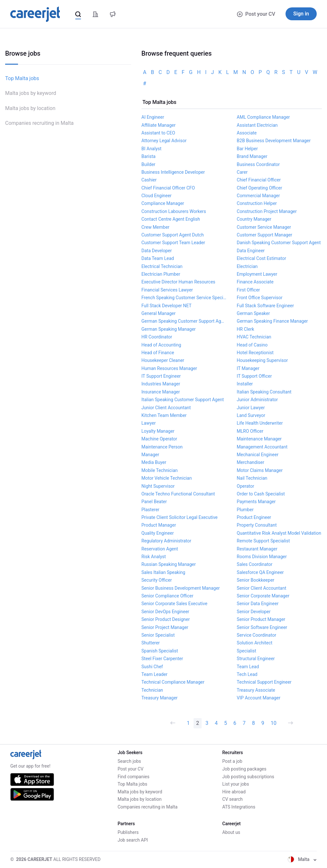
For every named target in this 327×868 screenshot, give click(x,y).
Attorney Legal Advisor (164, 141)
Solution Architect (254, 643)
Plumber (245, 510)
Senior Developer (254, 612)
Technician (152, 690)
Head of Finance (158, 353)
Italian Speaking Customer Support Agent (183, 400)
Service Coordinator (256, 635)
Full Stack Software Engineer (265, 306)
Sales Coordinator (254, 564)
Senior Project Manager (165, 627)
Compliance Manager (163, 203)
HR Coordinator (157, 337)
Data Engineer (251, 251)
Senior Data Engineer (258, 604)
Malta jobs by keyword (31, 93)
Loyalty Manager (158, 431)
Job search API (133, 840)
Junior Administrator (257, 400)
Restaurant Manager (257, 549)
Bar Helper (247, 149)
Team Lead (248, 667)
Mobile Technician (160, 470)
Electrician (247, 266)
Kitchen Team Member (164, 415)
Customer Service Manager (264, 227)
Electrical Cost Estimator (261, 258)
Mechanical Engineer (258, 455)
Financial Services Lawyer (167, 290)
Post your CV (256, 14)
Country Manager (254, 219)
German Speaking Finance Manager (272, 321)
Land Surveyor (251, 415)
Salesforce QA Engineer (260, 572)
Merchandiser (250, 462)
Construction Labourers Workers (174, 211)
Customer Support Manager (264, 235)
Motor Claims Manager (260, 470)
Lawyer (149, 423)
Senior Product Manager (261, 619)
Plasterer (150, 510)
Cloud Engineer (157, 196)
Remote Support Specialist (263, 541)
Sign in (301, 14)
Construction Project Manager (267, 211)
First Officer (248, 290)
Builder (148, 164)
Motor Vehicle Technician (167, 478)
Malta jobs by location (30, 108)
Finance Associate (255, 282)
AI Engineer (153, 117)
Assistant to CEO (158, 133)
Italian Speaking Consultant (264, 392)
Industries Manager (161, 384)
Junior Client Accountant (166, 408)
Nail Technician (252, 478)
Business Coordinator (258, 164)
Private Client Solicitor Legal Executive (180, 517)
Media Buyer (154, 462)
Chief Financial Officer (259, 180)
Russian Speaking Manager (169, 564)
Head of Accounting (161, 345)
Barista (149, 156)
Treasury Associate (256, 690)
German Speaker (253, 313)
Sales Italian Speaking (163, 572)
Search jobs (129, 761)
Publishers (128, 832)
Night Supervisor (158, 486)
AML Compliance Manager (263, 117)
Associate (247, 133)
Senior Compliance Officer (168, 596)
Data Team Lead (158, 258)
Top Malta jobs (22, 78)
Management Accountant (262, 447)
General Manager (159, 313)
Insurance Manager (161, 392)
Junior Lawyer (251, 408)
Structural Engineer (256, 659)
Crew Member (155, 227)
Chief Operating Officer (259, 188)
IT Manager (248, 368)
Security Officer (157, 580)
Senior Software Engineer (262, 627)
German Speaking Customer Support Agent (184, 321)
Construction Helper (257, 203)
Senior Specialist (158, 635)
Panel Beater (154, 502)
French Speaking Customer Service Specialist (184, 298)
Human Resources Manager (169, 368)
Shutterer (151, 643)
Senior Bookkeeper (255, 580)
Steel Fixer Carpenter (162, 659)
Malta (302, 859)
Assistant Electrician (257, 125)
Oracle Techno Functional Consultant (178, 494)
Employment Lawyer (257, 274)
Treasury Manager (160, 698)
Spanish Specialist (160, 651)
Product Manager (159, 525)
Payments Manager (256, 502)
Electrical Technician (162, 266)
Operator (245, 486)
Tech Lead (247, 674)
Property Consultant (257, 525)
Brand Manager (252, 156)
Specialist (246, 651)
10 (274, 723)
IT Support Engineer (161, 376)
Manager (150, 455)
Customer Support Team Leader (173, 243)
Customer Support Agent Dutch (173, 235)
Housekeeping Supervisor (262, 360)
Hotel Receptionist (255, 353)
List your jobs (236, 784)
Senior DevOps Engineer (165, 612)
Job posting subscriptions (248, 777)
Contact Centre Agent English (171, 219)
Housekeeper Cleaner (163, 360)
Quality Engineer (158, 533)
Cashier (149, 180)
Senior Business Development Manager (181, 588)
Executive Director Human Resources (178, 282)
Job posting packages (244, 769)
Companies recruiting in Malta (39, 123)
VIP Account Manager (259, 698)
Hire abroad (234, 792)
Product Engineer (254, 517)
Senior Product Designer (166, 619)
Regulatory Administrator (166, 541)
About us (231, 832)
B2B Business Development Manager (274, 141)
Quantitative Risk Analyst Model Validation (279, 533)
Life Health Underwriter (260, 423)
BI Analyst (151, 149)
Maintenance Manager (259, 439)
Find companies (134, 777)
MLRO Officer (250, 431)
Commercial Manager (258, 196)
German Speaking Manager (169, 329)
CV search (232, 799)
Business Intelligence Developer (173, 172)
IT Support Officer (254, 376)
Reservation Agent (160, 549)
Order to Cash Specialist (261, 494)
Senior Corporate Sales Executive (174, 604)
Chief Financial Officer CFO (168, 188)
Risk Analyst (154, 557)
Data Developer (157, 251)
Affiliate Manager (159, 125)
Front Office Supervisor (259, 298)
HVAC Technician (254, 337)
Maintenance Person (162, 447)
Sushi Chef (152, 667)
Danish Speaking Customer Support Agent (279, 243)
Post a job (232, 761)
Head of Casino (252, 345)
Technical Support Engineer (264, 682)
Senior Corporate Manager (263, 596)
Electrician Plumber (161, 274)
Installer (245, 384)
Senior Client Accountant (261, 588)
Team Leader (154, 674)
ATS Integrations (239, 807)
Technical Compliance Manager (173, 682)
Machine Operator (159, 439)
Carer (242, 172)
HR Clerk (245, 329)
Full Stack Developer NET (167, 306)
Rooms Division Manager (262, 557)
